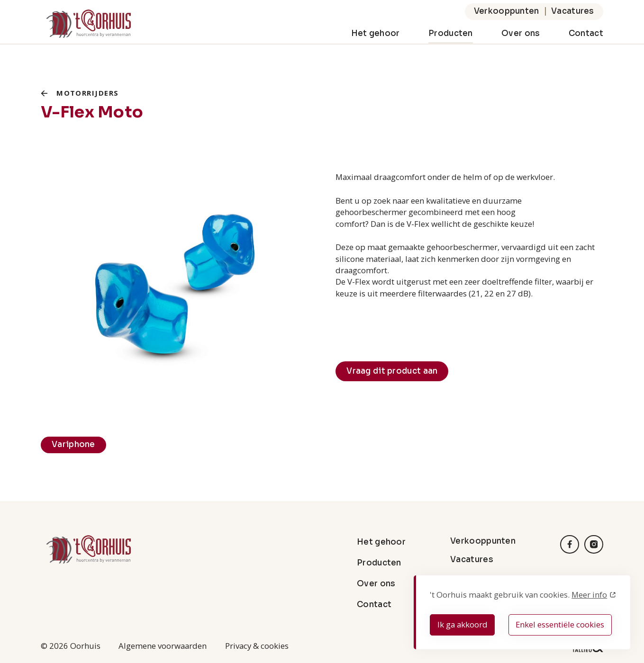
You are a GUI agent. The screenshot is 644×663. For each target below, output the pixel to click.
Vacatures (573, 11)
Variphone (73, 444)
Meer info (589, 595)
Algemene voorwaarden (163, 646)
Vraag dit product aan (392, 371)
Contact (586, 33)
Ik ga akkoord (463, 624)
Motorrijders (87, 93)
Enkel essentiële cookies (560, 624)
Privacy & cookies (257, 646)
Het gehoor (376, 33)
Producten (451, 33)
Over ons (521, 33)
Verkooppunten (507, 11)
